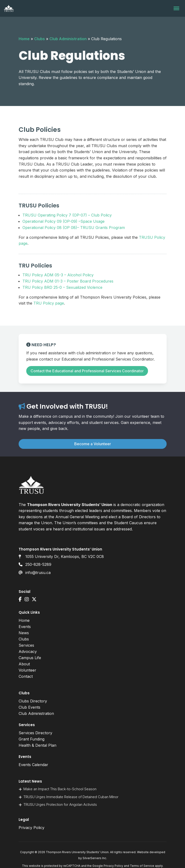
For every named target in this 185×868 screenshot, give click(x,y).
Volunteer (27, 670)
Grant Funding (32, 739)
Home (24, 39)
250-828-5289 (38, 564)
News (24, 633)
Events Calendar (33, 765)
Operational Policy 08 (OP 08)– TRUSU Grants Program (74, 228)
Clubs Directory (33, 701)
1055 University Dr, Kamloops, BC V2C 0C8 (65, 556)
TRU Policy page (49, 303)
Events (25, 627)
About (24, 664)
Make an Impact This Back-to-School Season (60, 789)
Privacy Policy (32, 828)
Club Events (29, 707)
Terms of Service (142, 866)
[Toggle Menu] (176, 8)
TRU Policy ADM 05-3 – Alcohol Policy (58, 275)
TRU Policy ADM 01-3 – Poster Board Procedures (68, 281)
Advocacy (28, 651)
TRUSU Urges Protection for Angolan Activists (61, 804)
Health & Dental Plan (37, 745)
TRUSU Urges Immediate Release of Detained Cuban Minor (71, 797)
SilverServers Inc (94, 858)
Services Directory (35, 733)
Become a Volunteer (93, 444)
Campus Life (30, 658)
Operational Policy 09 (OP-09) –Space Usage (63, 221)
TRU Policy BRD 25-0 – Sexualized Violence (62, 287)
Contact (26, 676)
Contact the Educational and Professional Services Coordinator (87, 371)
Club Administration (68, 39)
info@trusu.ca (38, 573)
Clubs (40, 39)
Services (26, 645)
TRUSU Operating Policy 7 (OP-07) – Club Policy (67, 215)
